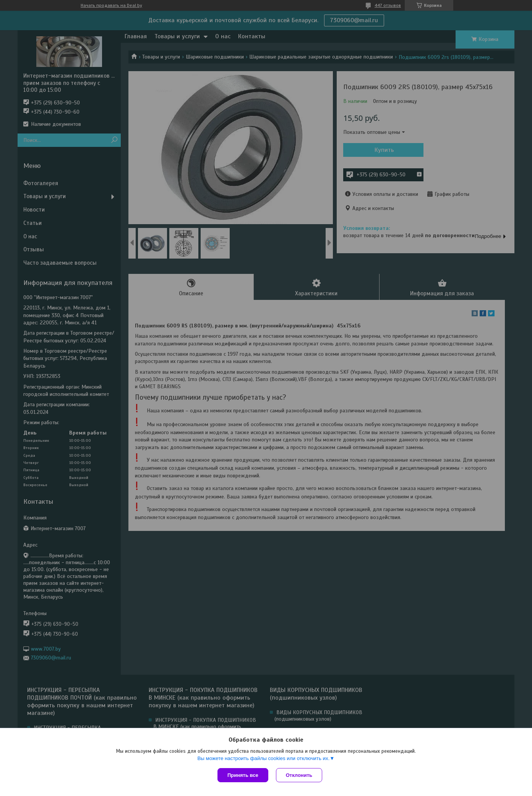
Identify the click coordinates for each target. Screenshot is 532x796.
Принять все (243, 775)
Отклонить (299, 775)
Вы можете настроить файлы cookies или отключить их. (263, 758)
